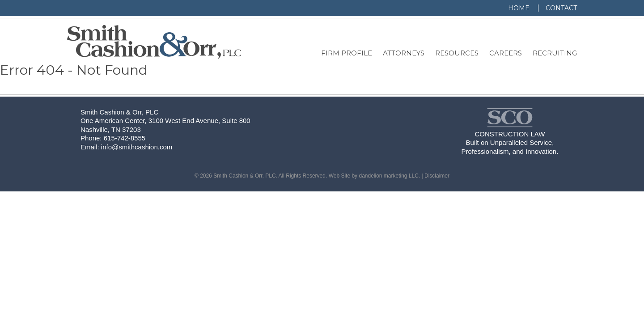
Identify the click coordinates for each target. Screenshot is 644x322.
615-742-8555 (125, 138)
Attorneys (404, 53)
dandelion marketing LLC (388, 176)
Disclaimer (437, 176)
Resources (457, 53)
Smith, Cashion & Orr (510, 118)
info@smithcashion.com (137, 147)
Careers (506, 53)
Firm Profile (347, 53)
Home (519, 8)
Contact (561, 8)
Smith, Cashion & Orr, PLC (154, 42)
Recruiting (555, 53)
